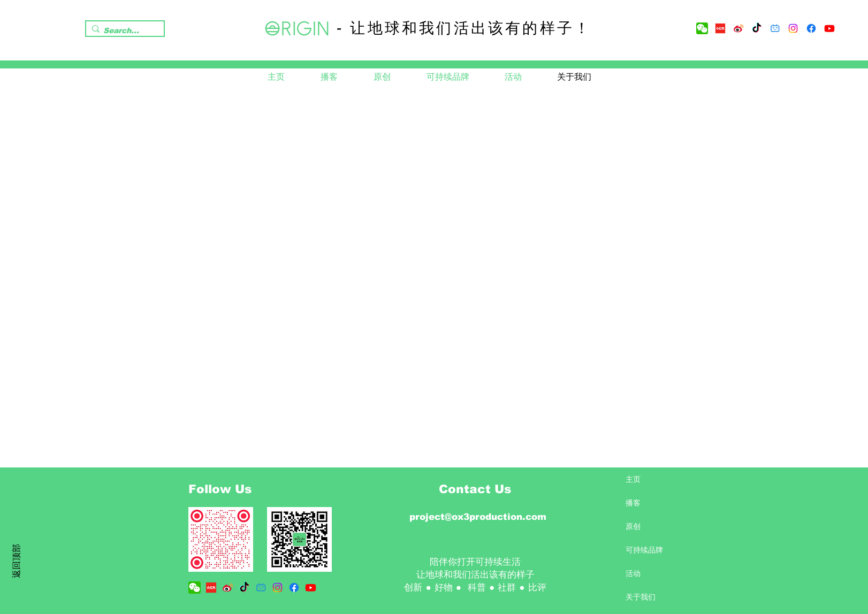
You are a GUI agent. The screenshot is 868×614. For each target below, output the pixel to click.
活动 (633, 573)
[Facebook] (811, 28)
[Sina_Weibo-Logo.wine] (738, 28)
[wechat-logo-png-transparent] (702, 28)
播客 (633, 503)
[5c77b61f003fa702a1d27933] (720, 28)
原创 (633, 526)
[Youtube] (829, 28)
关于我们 (641, 597)
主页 (633, 479)
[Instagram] (793, 28)
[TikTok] (757, 28)
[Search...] (122, 31)
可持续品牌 (644, 550)
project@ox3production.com (478, 517)
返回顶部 (16, 561)
